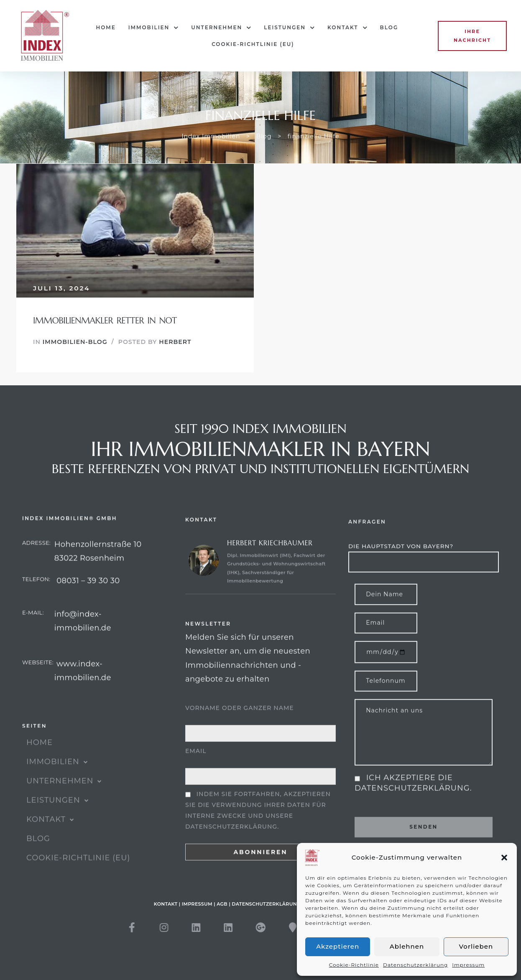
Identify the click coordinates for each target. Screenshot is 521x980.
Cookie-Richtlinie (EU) (253, 44)
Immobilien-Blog (75, 342)
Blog (389, 27)
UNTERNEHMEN (221, 28)
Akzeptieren (338, 946)
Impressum (468, 965)
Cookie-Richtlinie (354, 965)
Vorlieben (476, 946)
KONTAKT (347, 28)
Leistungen (289, 28)
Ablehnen (407, 946)
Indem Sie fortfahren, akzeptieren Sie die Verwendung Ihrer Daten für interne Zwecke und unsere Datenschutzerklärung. (258, 844)
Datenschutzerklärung (415, 965)
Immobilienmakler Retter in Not (105, 321)
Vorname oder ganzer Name (240, 742)
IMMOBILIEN (154, 28)
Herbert (175, 342)
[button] (504, 858)
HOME (106, 27)
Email (196, 785)
